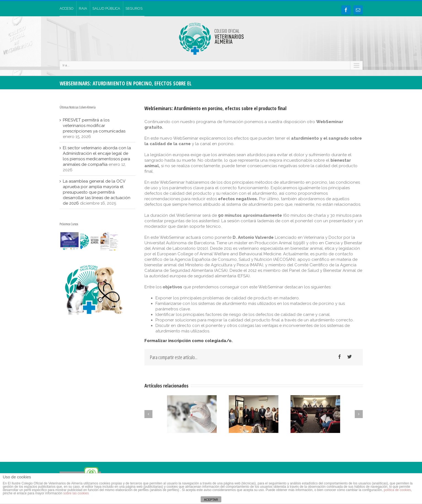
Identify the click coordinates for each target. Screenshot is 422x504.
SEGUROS (134, 8)
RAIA (83, 8)
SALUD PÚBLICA (106, 8)
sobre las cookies (76, 493)
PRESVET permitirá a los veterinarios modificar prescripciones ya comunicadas (94, 126)
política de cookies (397, 490)
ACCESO (67, 8)
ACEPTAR (211, 500)
